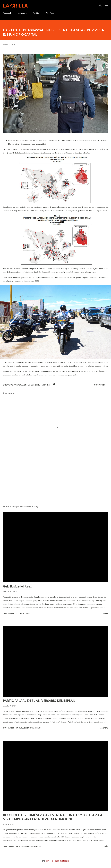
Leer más (104, 614)
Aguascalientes (22, 385)
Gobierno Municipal (40, 385)
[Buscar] (100, 5)
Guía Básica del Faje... (18, 586)
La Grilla (15, 6)
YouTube (50, 13)
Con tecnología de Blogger (55, 861)
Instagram (22, 13)
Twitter (36, 13)
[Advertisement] (55, 479)
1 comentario (23, 614)
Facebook (7, 13)
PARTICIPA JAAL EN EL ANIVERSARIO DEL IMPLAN (39, 701)
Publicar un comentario (28, 728)
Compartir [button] (100, 385)
